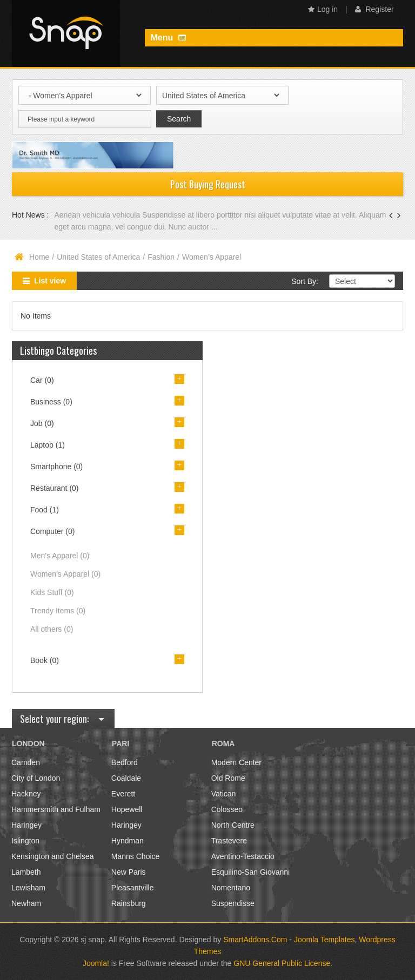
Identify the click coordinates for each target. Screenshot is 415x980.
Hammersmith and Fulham (56, 809)
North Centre (233, 825)
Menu (168, 38)
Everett (123, 794)
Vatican (224, 794)
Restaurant (55, 488)
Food (45, 510)
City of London (36, 778)
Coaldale (126, 778)
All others (52, 629)
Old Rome (228, 778)
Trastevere (229, 841)
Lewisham (28, 888)
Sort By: (305, 281)
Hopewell (127, 809)
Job (42, 423)
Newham (26, 903)
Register (374, 9)
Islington (25, 841)
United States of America (98, 257)
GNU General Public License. (283, 963)
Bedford (125, 762)
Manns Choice (136, 856)
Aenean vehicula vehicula (98, 215)
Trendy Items (58, 611)
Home (39, 257)
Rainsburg (129, 903)
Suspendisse (233, 903)
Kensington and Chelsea (53, 856)
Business (51, 402)
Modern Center (236, 762)
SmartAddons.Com (255, 940)
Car (42, 380)
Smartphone (56, 467)
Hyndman (128, 841)
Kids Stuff (52, 592)
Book (45, 660)
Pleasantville (133, 888)
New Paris (129, 872)
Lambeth (26, 872)
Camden (26, 762)
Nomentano (231, 888)
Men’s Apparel (60, 556)
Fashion (161, 257)
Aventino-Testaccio (243, 856)
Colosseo (227, 809)
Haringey (26, 825)
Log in (323, 9)
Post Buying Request (208, 184)
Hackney (26, 794)
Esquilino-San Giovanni (251, 872)
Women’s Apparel (65, 574)
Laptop (48, 445)
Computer (52, 531)
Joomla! (96, 963)
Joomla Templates (324, 940)
